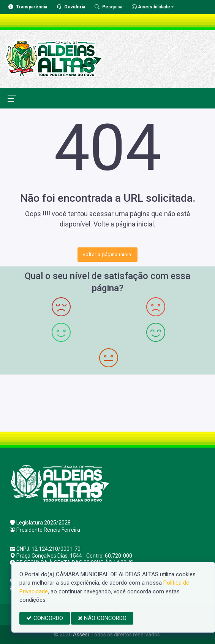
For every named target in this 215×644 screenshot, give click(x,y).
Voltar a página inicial (107, 254)
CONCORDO (45, 618)
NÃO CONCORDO (102, 618)
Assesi (81, 634)
